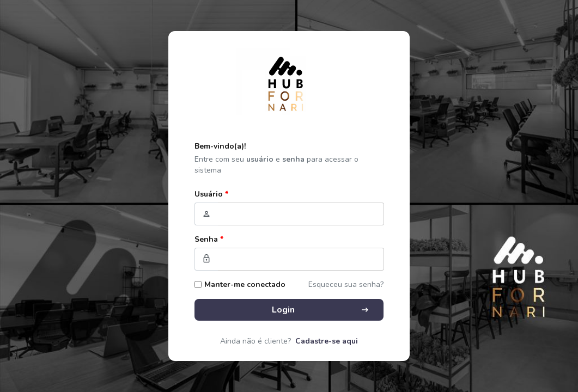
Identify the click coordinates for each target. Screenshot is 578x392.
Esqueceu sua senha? (346, 284)
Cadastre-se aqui (327, 341)
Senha (209, 239)
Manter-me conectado (245, 284)
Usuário (211, 194)
